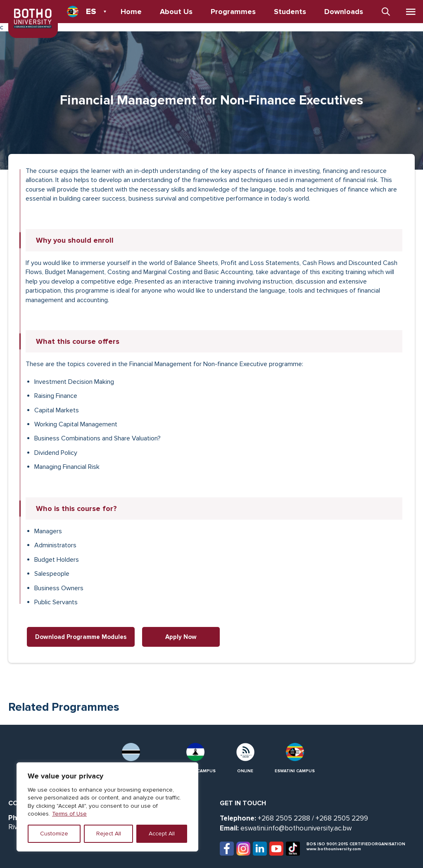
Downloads (344, 12)
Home (131, 12)
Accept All (162, 834)
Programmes (233, 12)
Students (290, 12)
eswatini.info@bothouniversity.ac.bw (296, 828)
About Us (176, 12)
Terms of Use (69, 814)
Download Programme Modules (81, 637)
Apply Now (181, 637)
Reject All (109, 834)
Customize (54, 834)
